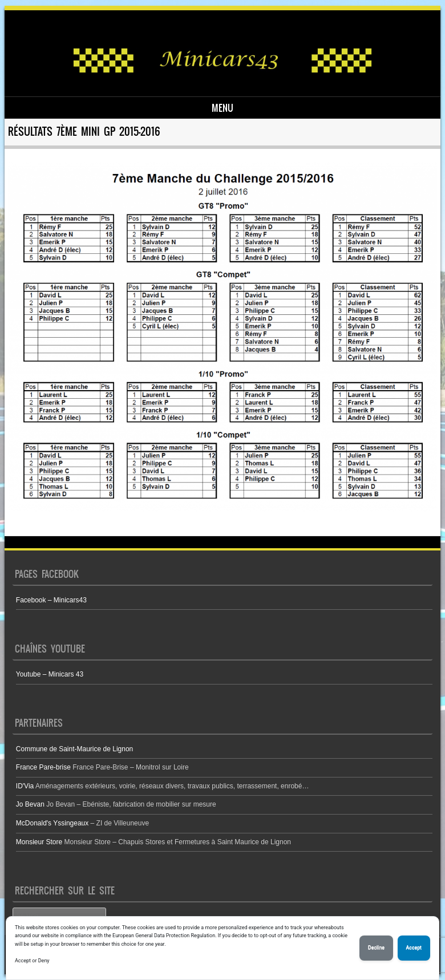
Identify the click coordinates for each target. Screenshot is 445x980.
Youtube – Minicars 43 (50, 674)
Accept (414, 947)
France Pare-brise (43, 767)
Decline (376, 947)
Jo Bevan (30, 804)
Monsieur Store (39, 842)
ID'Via (25, 786)
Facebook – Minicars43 (51, 600)
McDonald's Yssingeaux (52, 823)
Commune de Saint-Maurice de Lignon (74, 749)
